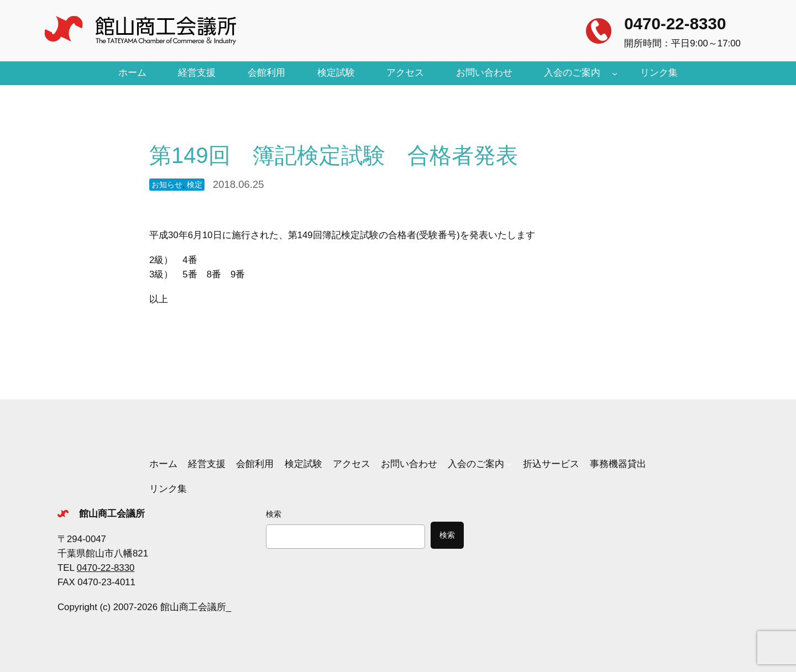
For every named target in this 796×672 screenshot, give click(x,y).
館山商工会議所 (112, 514)
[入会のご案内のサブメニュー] (615, 73)
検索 (274, 514)
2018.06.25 (238, 184)
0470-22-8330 (675, 23)
